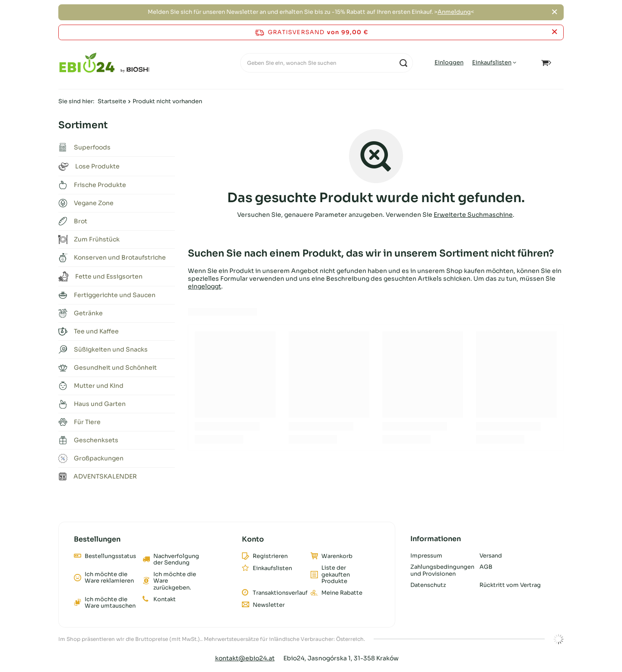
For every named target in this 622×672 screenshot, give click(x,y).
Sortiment (83, 125)
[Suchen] (403, 63)
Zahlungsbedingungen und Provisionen (442, 570)
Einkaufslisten (492, 62)
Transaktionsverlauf (278, 593)
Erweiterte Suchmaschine (473, 215)
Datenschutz (428, 585)
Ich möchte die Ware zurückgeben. (175, 581)
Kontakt (165, 599)
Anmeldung (454, 12)
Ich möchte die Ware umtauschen (110, 603)
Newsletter (269, 605)
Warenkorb (337, 556)
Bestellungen (97, 539)
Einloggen (449, 63)
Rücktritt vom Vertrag (510, 585)
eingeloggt (205, 286)
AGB (486, 567)
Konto (253, 539)
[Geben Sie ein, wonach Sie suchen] (327, 63)
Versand (491, 556)
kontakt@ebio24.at (245, 658)
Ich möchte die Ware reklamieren (109, 578)
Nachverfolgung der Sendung (176, 559)
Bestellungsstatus (110, 556)
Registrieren (270, 556)
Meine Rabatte (342, 593)
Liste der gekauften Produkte (336, 575)
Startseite (112, 101)
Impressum (426, 556)
